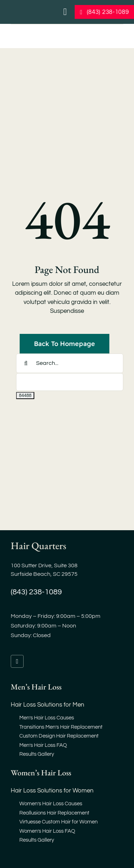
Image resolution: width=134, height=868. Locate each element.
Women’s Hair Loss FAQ (47, 831)
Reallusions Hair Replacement (54, 813)
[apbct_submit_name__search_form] (25, 396)
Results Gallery (37, 754)
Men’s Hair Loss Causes (47, 718)
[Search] (26, 363)
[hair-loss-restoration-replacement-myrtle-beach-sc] (48, 32)
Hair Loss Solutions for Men (48, 705)
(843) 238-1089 (36, 592)
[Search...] (70, 363)
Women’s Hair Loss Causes (51, 804)
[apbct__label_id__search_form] (70, 382)
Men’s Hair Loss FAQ (43, 745)
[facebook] (17, 661)
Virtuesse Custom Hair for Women (58, 822)
